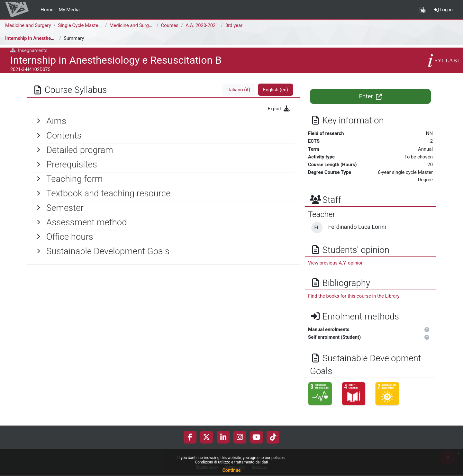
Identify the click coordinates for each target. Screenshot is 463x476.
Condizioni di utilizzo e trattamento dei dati (231, 462)
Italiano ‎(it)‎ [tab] (238, 90)
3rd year (235, 25)
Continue (232, 470)
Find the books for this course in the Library (354, 297)
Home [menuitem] (47, 10)
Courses (170, 25)
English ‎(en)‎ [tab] (275, 90)
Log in (443, 10)
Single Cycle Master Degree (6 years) (98, 25)
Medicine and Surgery (28, 25)
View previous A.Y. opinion (336, 264)
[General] (163, 121)
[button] (427, 331)
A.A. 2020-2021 (203, 25)
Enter (370, 96)
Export (279, 109)
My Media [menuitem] (69, 10)
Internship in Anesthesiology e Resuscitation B (56, 38)
